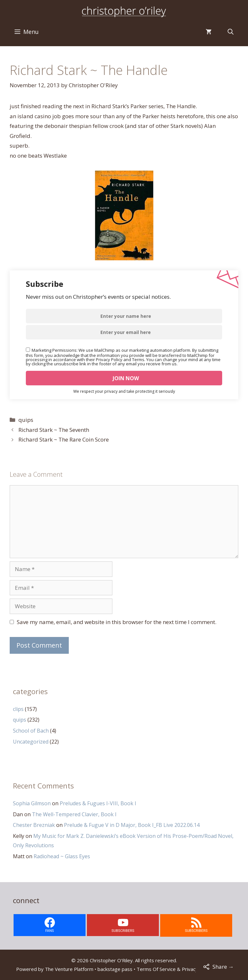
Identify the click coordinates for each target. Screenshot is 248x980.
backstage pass (115, 969)
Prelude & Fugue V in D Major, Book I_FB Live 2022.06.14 (132, 825)
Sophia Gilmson (32, 803)
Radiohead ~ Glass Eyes (62, 856)
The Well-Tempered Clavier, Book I (74, 814)
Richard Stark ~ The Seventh (54, 430)
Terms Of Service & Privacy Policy (174, 969)
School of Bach (31, 731)
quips (26, 420)
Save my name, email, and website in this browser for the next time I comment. (117, 622)
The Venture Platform (69, 969)
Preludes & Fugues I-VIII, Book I (98, 803)
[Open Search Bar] (231, 32)
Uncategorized (31, 742)
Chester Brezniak (34, 825)
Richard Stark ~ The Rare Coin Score (64, 439)
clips (18, 709)
